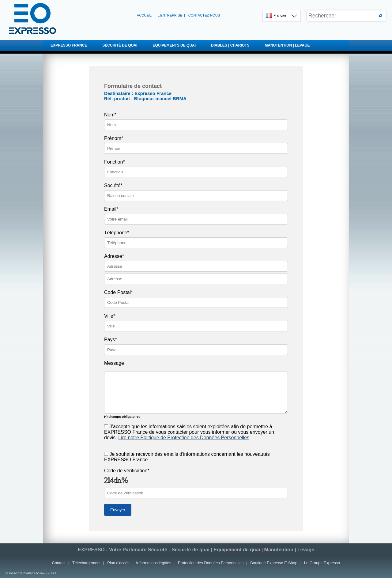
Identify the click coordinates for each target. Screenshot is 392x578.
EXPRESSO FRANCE (69, 45)
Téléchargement (86, 563)
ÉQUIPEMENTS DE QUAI (195, 45)
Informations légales (154, 563)
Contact (59, 563)
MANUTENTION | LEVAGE (318, 45)
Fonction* (115, 162)
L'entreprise (170, 15)
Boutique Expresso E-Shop (274, 563)
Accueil (144, 15)
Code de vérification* (127, 471)
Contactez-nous (204, 15)
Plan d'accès (118, 563)
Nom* (110, 115)
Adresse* (114, 256)
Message (114, 363)
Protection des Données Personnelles (211, 563)
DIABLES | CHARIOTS (253, 45)
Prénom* (114, 138)
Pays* (111, 340)
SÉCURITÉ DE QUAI (129, 45)
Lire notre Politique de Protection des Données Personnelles (184, 438)
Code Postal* (118, 292)
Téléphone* (117, 233)
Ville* (110, 316)
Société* (113, 185)
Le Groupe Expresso (322, 563)
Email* (111, 209)
